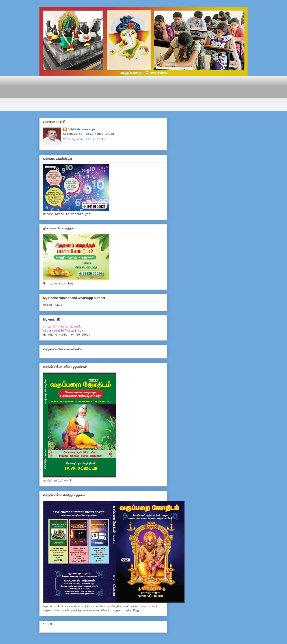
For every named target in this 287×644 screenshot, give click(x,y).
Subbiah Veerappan (83, 129)
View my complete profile (84, 139)
